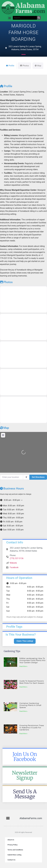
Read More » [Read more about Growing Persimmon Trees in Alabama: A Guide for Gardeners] (24, 734)
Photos (6, 282)
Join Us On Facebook (25, 757)
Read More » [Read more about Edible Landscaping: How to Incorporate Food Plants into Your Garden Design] (24, 666)
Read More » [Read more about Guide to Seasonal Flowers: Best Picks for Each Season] (24, 687)
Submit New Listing (14, 855)
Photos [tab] (24, 66)
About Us (11, 840)
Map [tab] (38, 66)
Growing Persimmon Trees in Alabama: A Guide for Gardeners (32, 728)
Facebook (14, 567)
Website (13, 563)
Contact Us (11, 860)
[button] (10, 18)
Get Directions (38, 477)
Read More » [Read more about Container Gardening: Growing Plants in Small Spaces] (24, 711)
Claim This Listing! (25, 641)
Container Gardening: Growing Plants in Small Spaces (30, 705)
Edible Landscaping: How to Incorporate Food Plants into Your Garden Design (32, 660)
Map (5, 428)
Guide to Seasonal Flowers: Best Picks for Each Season (32, 682)
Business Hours (12, 489)
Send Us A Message (25, 794)
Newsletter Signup (25, 775)
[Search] (39, 18)
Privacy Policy (12, 845)
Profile (6, 86)
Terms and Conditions (15, 850)
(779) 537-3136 (17, 558)
